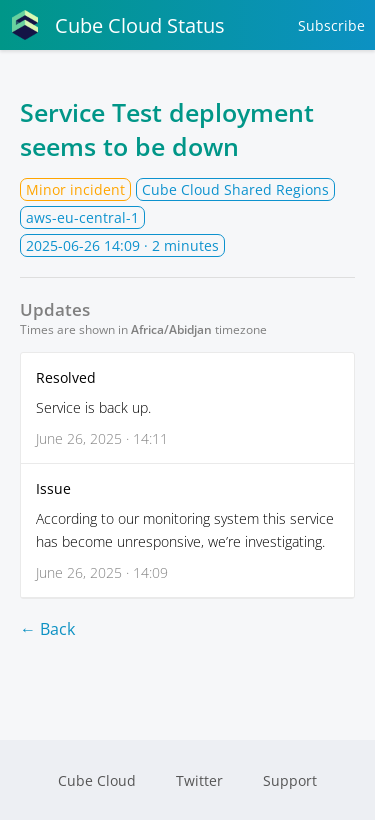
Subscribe (331, 25)
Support (290, 780)
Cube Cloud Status (117, 25)
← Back (47, 629)
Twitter (199, 780)
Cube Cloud (97, 780)
